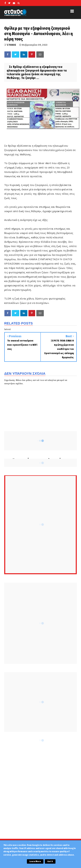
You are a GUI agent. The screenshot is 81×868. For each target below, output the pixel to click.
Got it (50, 861)
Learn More (35, 861)
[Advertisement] (40, 792)
